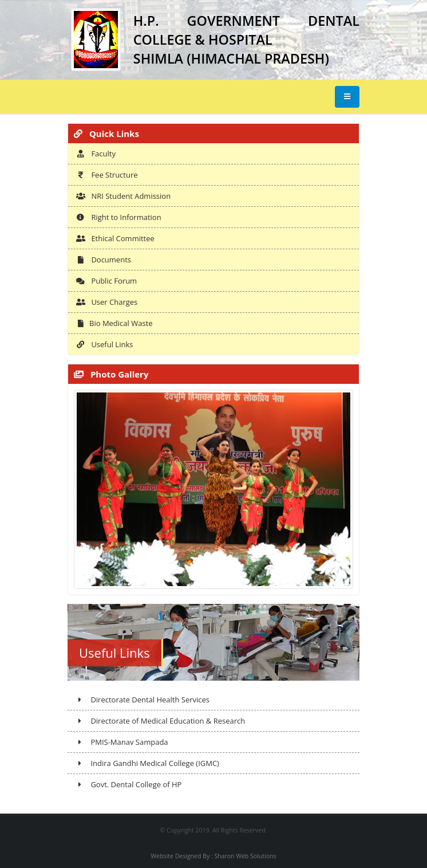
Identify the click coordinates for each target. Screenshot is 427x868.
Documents (104, 260)
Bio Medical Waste (114, 323)
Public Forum (106, 281)
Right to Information (119, 217)
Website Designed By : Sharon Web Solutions (214, 856)
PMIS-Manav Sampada (122, 742)
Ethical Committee (115, 238)
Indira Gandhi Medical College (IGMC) (147, 763)
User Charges (107, 302)
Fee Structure (107, 175)
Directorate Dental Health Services (143, 700)
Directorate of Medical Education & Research (160, 721)
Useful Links (104, 344)
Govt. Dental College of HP (129, 784)
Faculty (96, 154)
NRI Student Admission (123, 196)
